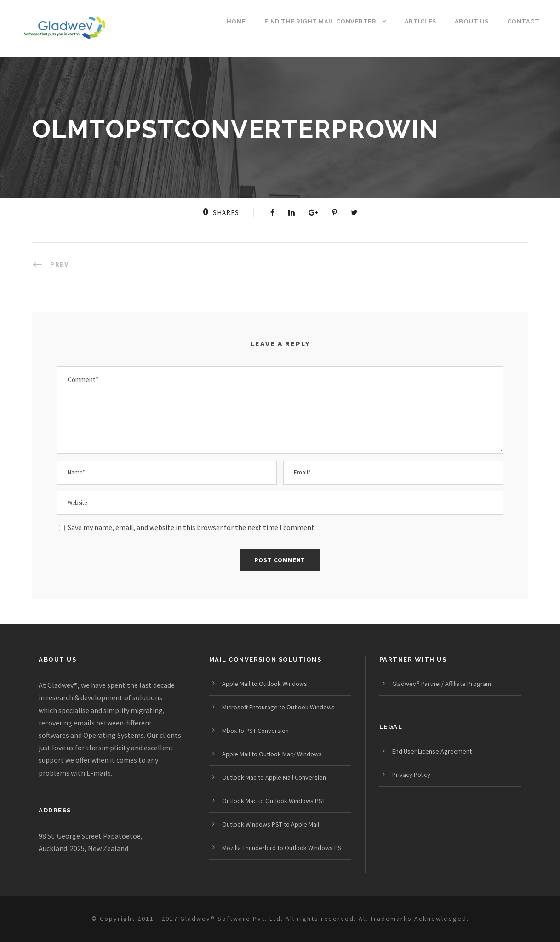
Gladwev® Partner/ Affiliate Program (442, 684)
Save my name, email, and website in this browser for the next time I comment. (192, 527)
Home (236, 21)
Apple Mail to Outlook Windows (265, 684)
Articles (420, 21)
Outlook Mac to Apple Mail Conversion (274, 777)
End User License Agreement (432, 751)
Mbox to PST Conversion (255, 731)
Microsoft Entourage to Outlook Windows (278, 707)
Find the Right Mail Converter (320, 21)
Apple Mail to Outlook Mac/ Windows (272, 754)
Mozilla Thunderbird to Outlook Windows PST (283, 848)
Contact (523, 21)
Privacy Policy (411, 775)
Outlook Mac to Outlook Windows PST (274, 801)
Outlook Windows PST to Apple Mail (271, 824)
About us (472, 21)
